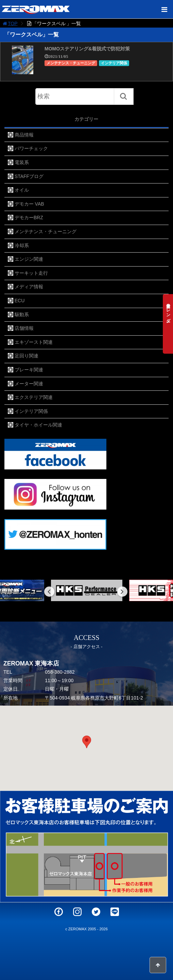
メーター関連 (29, 384)
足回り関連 (27, 356)
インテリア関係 (114, 63)
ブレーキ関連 (29, 370)
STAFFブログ (29, 176)
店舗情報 (24, 328)
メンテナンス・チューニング (71, 63)
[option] (87, 590)
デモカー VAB (29, 204)
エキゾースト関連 (34, 342)
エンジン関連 (29, 259)
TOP (10, 23)
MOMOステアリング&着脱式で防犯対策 (87, 49)
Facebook (59, 912)
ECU (20, 301)
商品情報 (24, 135)
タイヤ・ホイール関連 (38, 425)
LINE (115, 912)
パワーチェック (31, 148)
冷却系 (22, 245)
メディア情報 (29, 287)
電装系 (22, 162)
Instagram (77, 912)
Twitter (96, 912)
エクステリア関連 (34, 397)
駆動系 (22, 315)
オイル (22, 190)
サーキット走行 (31, 273)
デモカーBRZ (29, 218)
